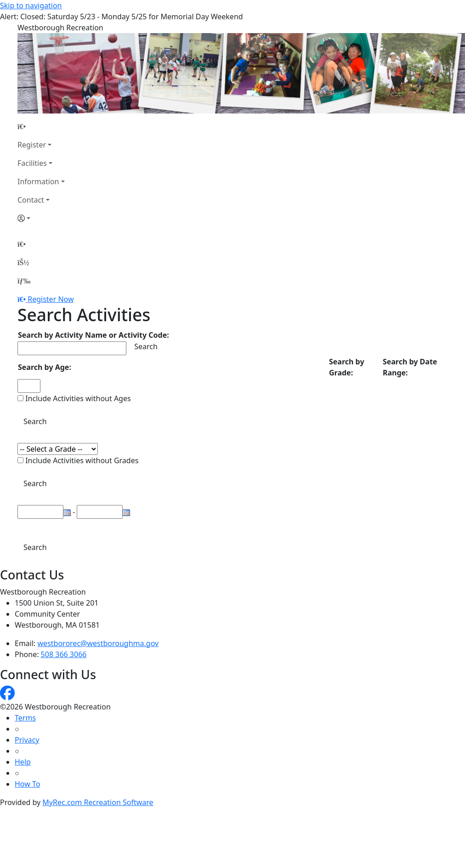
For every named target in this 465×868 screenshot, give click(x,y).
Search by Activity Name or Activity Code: (94, 335)
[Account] (41, 218)
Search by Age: (45, 367)
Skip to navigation (31, 6)
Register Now (51, 299)
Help (23, 762)
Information (38, 182)
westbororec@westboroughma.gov (98, 643)
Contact (31, 200)
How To (27, 784)
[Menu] (24, 281)
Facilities (32, 163)
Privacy (27, 740)
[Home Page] (41, 126)
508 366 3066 (64, 654)
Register (32, 145)
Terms (25, 718)
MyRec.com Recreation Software (98, 802)
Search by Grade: (347, 367)
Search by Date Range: (410, 367)
